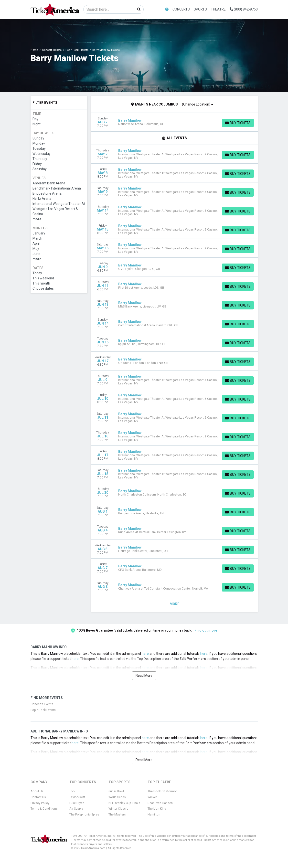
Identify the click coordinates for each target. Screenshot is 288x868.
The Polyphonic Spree (84, 815)
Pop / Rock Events (43, 710)
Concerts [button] (181, 9)
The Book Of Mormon (163, 791)
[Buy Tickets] (238, 123)
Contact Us (38, 797)
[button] (167, 9)
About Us (37, 791)
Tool (72, 791)
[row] (174, 122)
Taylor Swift (77, 797)
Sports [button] (200, 9)
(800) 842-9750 (244, 9)
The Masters (117, 815)
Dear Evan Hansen (160, 803)
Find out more (206, 630)
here (145, 654)
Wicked (153, 797)
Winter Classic (118, 809)
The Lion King (157, 809)
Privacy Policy (40, 803)
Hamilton (154, 815)
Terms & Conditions (44, 809)
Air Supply (76, 809)
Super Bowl (116, 791)
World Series (117, 797)
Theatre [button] (218, 9)
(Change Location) (198, 104)
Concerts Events (42, 704)
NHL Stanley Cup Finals (124, 803)
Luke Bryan (77, 803)
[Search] (109, 9)
